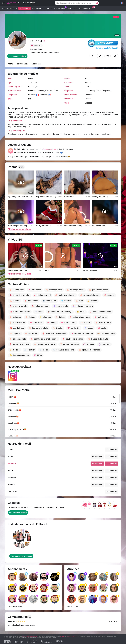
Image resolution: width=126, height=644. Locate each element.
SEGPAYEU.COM (72, 636)
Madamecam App (86, 8)
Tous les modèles (9, 8)
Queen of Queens (51, 149)
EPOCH (63, 636)
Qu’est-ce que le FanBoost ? (107, 48)
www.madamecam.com (29, 636)
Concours (72, 8)
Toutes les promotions (56, 8)
